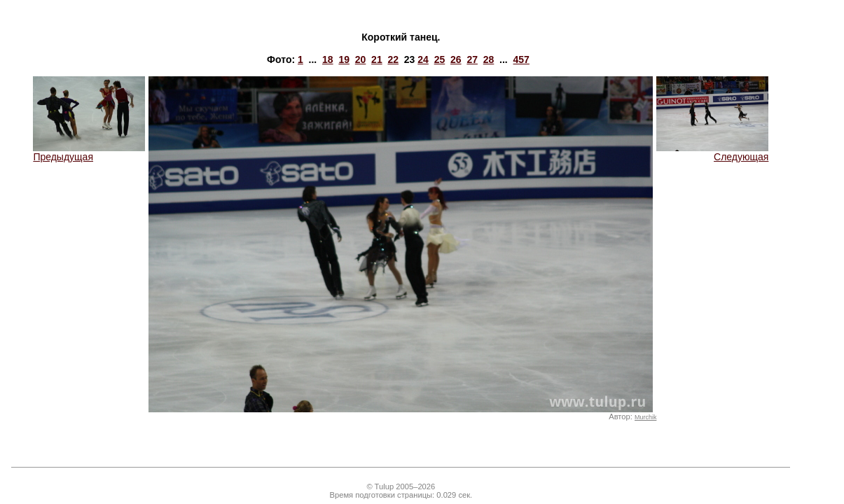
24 (423, 59)
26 (456, 59)
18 (328, 59)
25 (440, 59)
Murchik (645, 417)
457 (521, 59)
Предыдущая (89, 152)
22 (393, 59)
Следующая (712, 152)
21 (377, 59)
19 (344, 59)
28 (489, 59)
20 (361, 59)
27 (472, 59)
